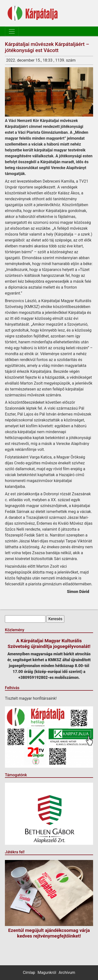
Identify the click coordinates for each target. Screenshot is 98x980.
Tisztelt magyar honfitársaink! (31, 698)
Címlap (29, 973)
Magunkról (47, 973)
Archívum (67, 973)
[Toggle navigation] (12, 31)
